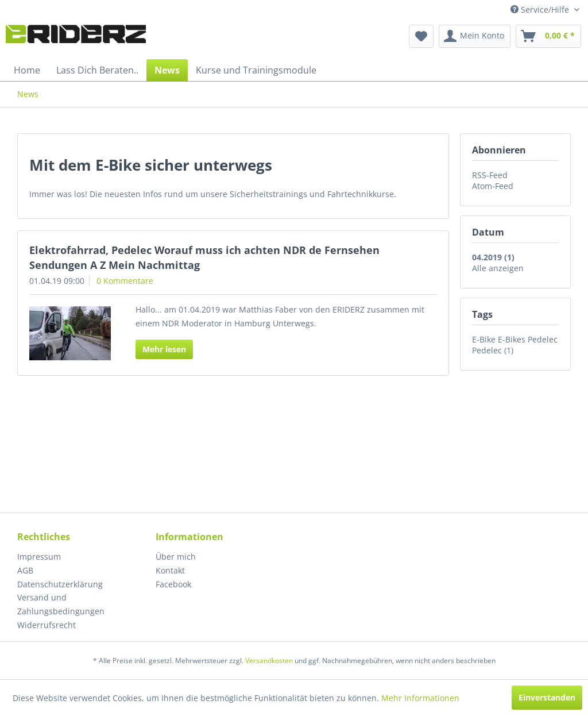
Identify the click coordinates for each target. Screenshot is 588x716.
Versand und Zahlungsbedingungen (61, 604)
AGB (25, 570)
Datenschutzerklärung (60, 584)
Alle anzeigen (498, 268)
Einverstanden (547, 697)
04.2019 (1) (493, 257)
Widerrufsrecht (47, 625)
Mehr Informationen (420, 698)
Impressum (39, 557)
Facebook (173, 584)
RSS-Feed (490, 175)
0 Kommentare (125, 281)
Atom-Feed (493, 186)
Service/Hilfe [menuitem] (541, 9)
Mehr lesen (164, 349)
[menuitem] (421, 36)
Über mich (176, 557)
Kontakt (170, 570)
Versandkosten (269, 661)
